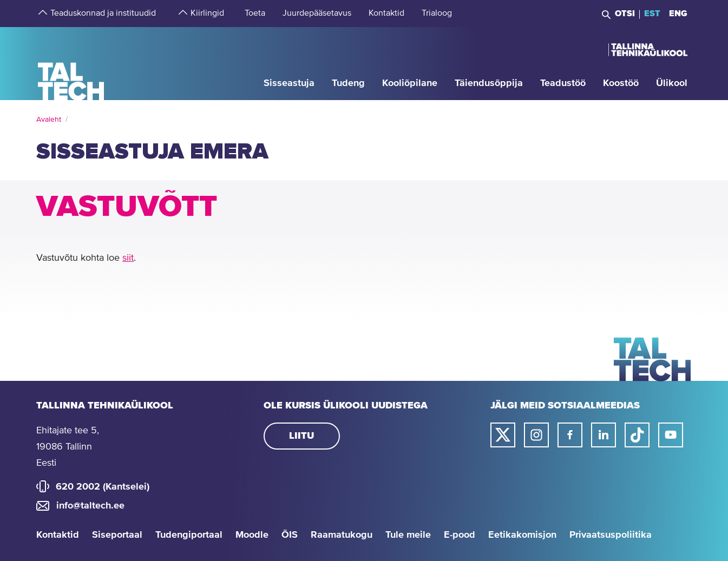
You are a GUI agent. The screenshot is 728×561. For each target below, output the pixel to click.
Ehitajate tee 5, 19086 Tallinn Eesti (68, 447)
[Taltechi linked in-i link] (604, 435)
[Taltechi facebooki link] (570, 435)
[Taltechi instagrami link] (536, 435)
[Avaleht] (71, 63)
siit (128, 258)
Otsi (625, 14)
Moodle (252, 535)
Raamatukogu (342, 535)
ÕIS (290, 535)
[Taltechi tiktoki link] (637, 435)
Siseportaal (117, 535)
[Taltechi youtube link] (671, 435)
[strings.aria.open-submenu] (42, 14)
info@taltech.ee (90, 506)
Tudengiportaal (189, 535)
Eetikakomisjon (522, 535)
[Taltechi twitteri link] (503, 435)
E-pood (460, 535)
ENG (678, 14)
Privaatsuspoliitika (611, 535)
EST (652, 14)
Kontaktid (58, 535)
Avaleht (49, 120)
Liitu (301, 436)
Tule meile (408, 535)
